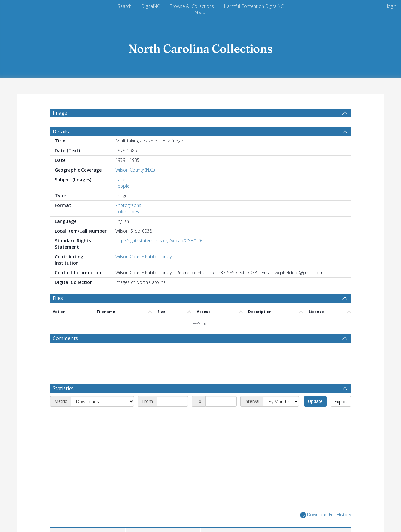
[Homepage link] (200, 47)
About (201, 12)
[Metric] (102, 401)
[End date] (221, 401)
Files (58, 298)
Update (315, 401)
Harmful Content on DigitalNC (254, 6)
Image (60, 113)
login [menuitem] (392, 6)
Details (61, 132)
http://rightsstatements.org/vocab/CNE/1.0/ (159, 241)
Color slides (127, 212)
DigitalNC (151, 6)
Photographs (128, 205)
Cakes (121, 180)
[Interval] (281, 401)
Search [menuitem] (125, 6)
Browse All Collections (192, 6)
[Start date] (172, 401)
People (122, 186)
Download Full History (325, 515)
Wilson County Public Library (143, 257)
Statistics (63, 388)
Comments (65, 338)
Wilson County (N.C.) (135, 170)
